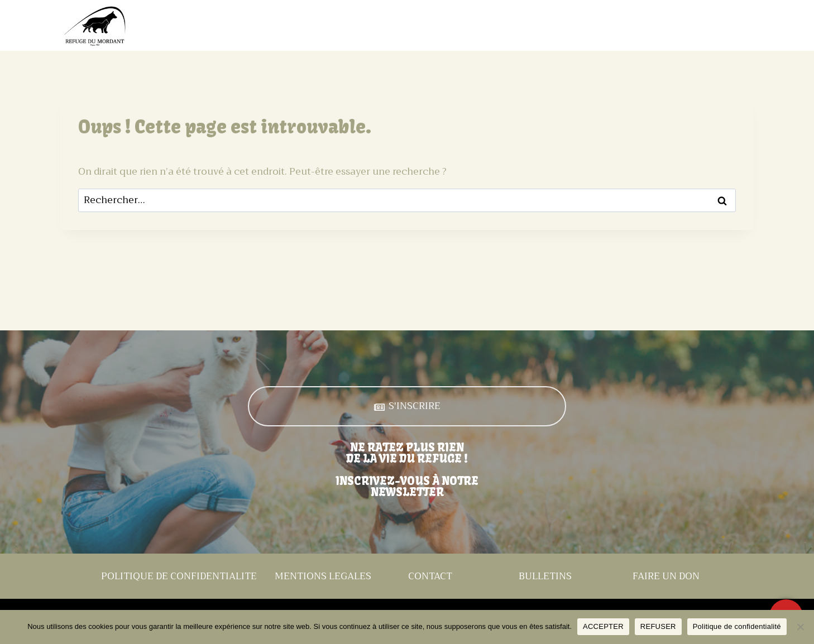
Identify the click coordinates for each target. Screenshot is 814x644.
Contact (729, 26)
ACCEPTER (603, 626)
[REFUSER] (800, 627)
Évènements (574, 26)
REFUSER (658, 626)
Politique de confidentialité (737, 626)
